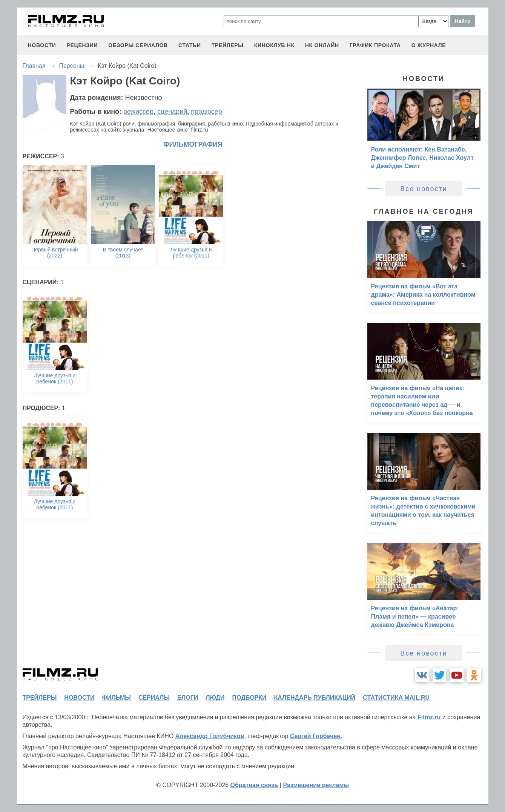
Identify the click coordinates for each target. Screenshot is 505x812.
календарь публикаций (315, 698)
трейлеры (228, 45)
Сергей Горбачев (315, 736)
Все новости (424, 189)
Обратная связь (254, 785)
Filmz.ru (429, 717)
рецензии (82, 45)
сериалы (154, 698)
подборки (249, 698)
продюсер (206, 112)
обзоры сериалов (138, 45)
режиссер (138, 112)
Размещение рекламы (316, 785)
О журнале (429, 45)
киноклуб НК (274, 45)
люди (215, 698)
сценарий (172, 112)
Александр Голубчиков (210, 736)
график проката (375, 45)
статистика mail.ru (396, 698)
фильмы (116, 698)
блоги (188, 698)
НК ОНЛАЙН (322, 45)
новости (42, 45)
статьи (190, 45)
